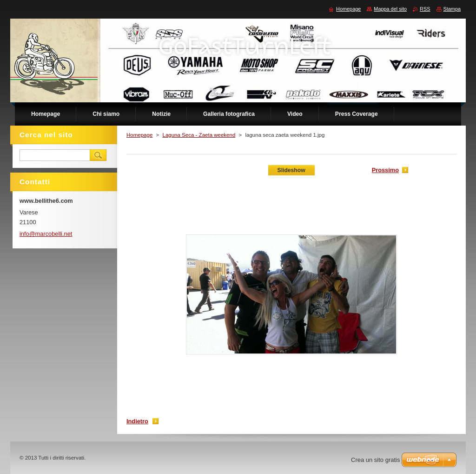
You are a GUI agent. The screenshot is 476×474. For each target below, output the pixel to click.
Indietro (137, 421)
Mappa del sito (390, 9)
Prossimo (385, 170)
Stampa (452, 9)
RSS (425, 9)
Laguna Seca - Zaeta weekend (199, 135)
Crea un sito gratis (376, 460)
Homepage (139, 135)
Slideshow (291, 170)
